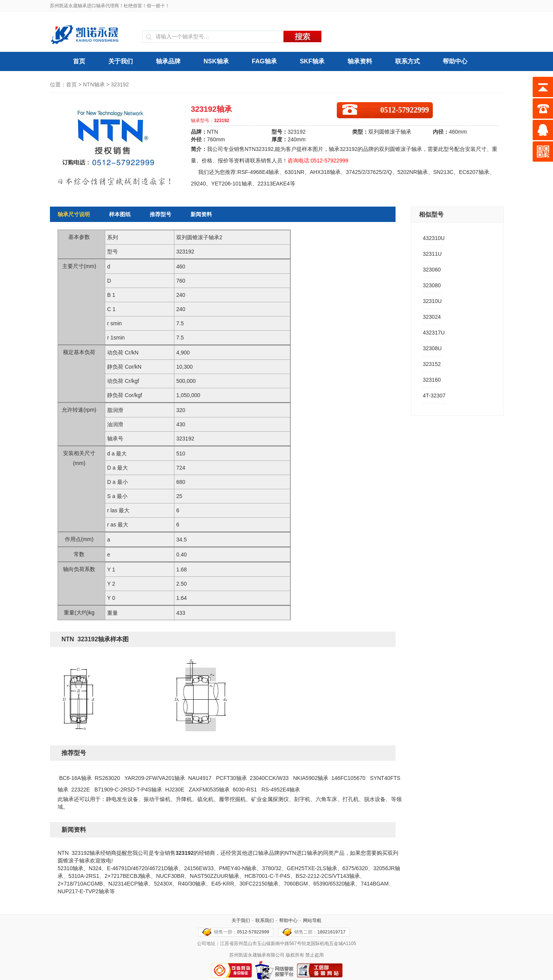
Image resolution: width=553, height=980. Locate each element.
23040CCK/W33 (269, 778)
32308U (432, 348)
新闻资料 (201, 214)
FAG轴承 (264, 61)
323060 (432, 270)
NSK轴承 (216, 61)
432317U (434, 333)
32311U (432, 254)
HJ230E (175, 790)
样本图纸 (120, 214)
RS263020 (107, 778)
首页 (79, 61)
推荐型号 (161, 214)
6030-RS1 (245, 790)
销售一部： (242, 932)
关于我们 (121, 61)
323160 (432, 380)
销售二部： (320, 932)
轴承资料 (360, 61)
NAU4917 (200, 778)
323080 (432, 285)
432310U (434, 238)
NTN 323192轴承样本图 (95, 639)
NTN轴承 (94, 84)
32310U (432, 301)
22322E (81, 790)
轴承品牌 (168, 61)
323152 (432, 364)
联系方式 (407, 61)
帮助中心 (455, 61)
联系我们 (265, 920)
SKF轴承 (312, 61)
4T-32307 (434, 396)
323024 (432, 317)
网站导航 (312, 920)
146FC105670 (349, 778)
